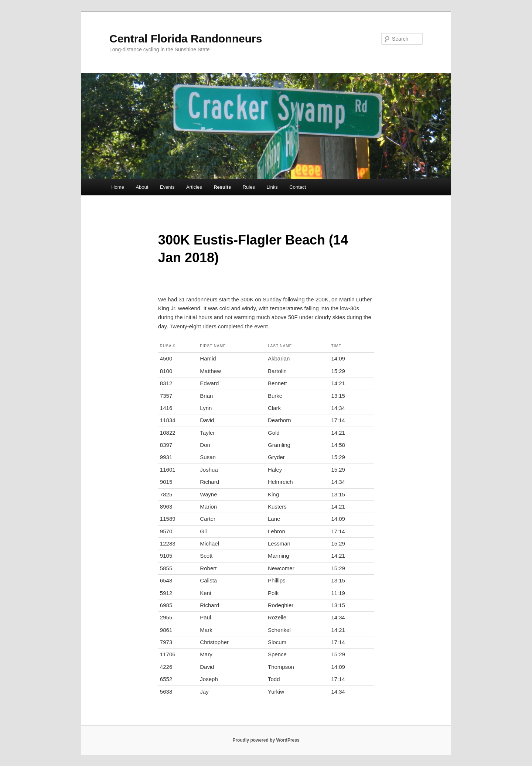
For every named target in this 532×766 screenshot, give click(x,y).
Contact (298, 187)
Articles (194, 187)
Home (118, 187)
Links (272, 187)
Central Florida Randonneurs (186, 39)
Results (222, 187)
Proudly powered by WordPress (266, 740)
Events (167, 187)
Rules (249, 187)
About (142, 187)
